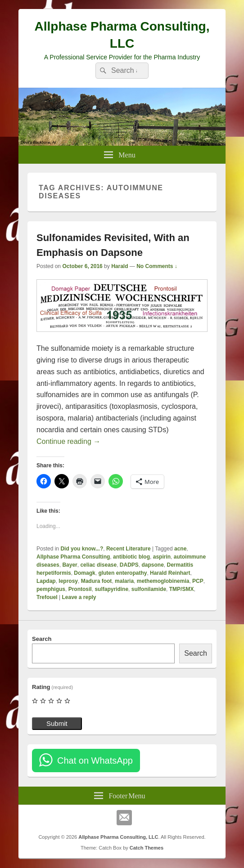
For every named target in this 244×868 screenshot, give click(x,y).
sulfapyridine (111, 589)
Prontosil (80, 589)
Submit (57, 723)
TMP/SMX (182, 589)
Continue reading (68, 441)
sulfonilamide (149, 589)
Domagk (84, 573)
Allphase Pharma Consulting (73, 557)
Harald (120, 266)
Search (42, 639)
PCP (198, 581)
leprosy (68, 581)
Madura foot (97, 581)
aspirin (162, 557)
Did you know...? (82, 549)
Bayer (70, 565)
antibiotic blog (131, 557)
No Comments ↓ (157, 266)
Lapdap (46, 581)
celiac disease (98, 565)
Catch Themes (147, 848)
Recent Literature (129, 549)
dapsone (153, 565)
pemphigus (51, 589)
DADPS (129, 565)
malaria (124, 581)
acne (180, 549)
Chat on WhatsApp (95, 761)
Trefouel (47, 597)
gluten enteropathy (122, 573)
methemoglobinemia (163, 581)
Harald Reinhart (170, 573)
